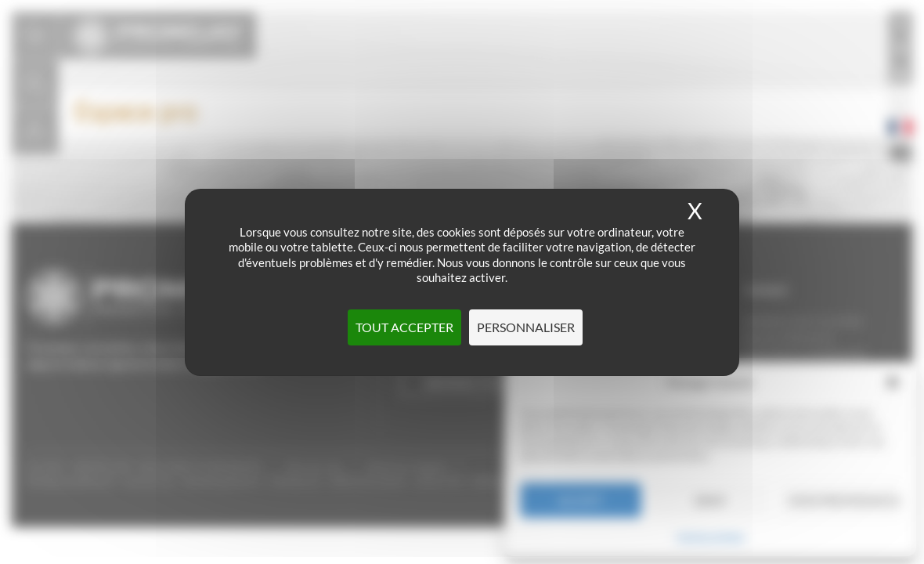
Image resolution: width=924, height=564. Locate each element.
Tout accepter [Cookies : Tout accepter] (404, 327)
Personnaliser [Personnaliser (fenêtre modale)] (526, 327)
